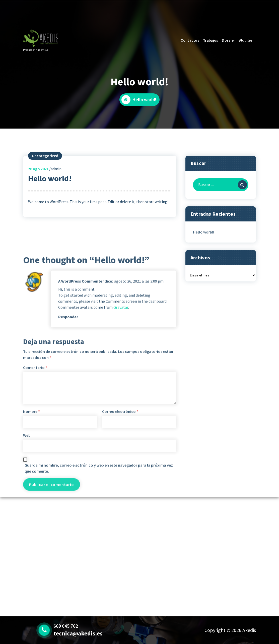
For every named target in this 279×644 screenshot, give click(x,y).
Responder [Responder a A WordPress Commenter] (68, 446)
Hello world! (203, 253)
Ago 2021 (38, 190)
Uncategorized (45, 177)
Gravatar (121, 437)
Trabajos (211, 40)
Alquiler (246, 40)
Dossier (228, 40)
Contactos (190, 40)
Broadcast (53, 14)
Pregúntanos (234, 12)
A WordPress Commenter (81, 411)
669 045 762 (93, 14)
